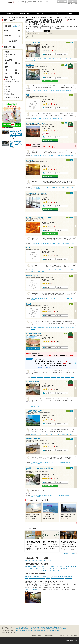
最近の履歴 (72, 2)
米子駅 (72, 270)
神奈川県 (18, 627)
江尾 (29, 561)
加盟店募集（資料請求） (38, 635)
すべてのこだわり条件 (12, 98)
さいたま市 (30, 631)
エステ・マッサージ (57, 568)
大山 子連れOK (45, 59)
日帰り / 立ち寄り (11, 54)
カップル (48, 567)
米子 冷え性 (44, 90)
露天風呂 (30, 567)
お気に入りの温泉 (62, 2)
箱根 (22, 629)
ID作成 (75, 4)
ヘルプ (67, 635)
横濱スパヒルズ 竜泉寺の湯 (33, 590)
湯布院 (58, 629)
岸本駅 (66, 59)
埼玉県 (23, 627)
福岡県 (59, 627)
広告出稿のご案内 (49, 635)
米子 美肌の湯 (46, 213)
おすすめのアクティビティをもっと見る (66, 523)
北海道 (47, 627)
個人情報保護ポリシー (50, 639)
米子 (51, 561)
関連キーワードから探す (9, 633)
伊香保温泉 (42, 629)
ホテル (53, 567)
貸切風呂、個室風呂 (65, 567)
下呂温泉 (36, 629)
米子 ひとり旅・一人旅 (43, 270)
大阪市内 (43, 631)
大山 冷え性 (38, 59)
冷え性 (35, 567)
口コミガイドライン (60, 635)
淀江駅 (70, 59)
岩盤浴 (8, 87)
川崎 (20, 631)
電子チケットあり (32, 34)
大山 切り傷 (45, 434)
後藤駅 (67, 90)
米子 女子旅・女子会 (53, 270)
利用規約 (70, 639)
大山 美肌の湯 (34, 298)
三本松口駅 (67, 328)
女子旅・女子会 (47, 570)
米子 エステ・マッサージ (41, 187)
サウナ (27, 568)
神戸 (58, 631)
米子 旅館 (62, 187)
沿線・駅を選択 (12, 41)
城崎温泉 (31, 629)
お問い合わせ (74, 635)
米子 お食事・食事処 (59, 405)
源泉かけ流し (32, 568)
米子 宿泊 (33, 90)
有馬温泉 (26, 629)
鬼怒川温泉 (63, 629)
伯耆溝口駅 (70, 298)
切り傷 (49, 568)
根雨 (26, 561)
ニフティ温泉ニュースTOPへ (69, 553)
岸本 (37, 561)
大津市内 (54, 631)
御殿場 (39, 631)
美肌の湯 (65, 568)
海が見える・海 (38, 570)
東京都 (39, 627)
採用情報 (75, 639)
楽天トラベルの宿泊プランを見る (50, 81)
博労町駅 (72, 90)
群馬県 (35, 627)
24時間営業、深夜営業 (13, 82)
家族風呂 (54, 570)
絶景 (58, 570)
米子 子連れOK (34, 328)
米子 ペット (53, 377)
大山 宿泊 (33, 59)
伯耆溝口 (33, 561)
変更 (19, 31)
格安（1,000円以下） (42, 568)
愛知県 (55, 627)
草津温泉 (18, 629)
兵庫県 (31, 627)
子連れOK (73, 567)
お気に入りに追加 (62, 54)
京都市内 (49, 631)
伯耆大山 (41, 561)
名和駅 (73, 377)
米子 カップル (51, 90)
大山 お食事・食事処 (53, 59)
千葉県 (27, 627)
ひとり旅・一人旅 (29, 570)
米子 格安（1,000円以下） (36, 119)
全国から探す (17, 26)
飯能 (35, 631)
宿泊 (26, 567)
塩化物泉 (57, 567)
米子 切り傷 (38, 90)
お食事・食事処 (41, 567)
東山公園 (47, 561)
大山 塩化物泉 (34, 434)
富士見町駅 (63, 90)
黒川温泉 (53, 629)
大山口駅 (63, 377)
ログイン (70, 4)
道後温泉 (48, 629)
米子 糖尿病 (52, 243)
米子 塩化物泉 (34, 156)
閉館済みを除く (53, 34)
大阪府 (43, 627)
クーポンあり (43, 34)
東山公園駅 (33, 60)
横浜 (17, 631)
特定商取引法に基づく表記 (61, 639)
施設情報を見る (49, 54)
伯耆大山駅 (61, 59)
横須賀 (23, 631)
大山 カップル (47, 298)
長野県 (51, 627)
